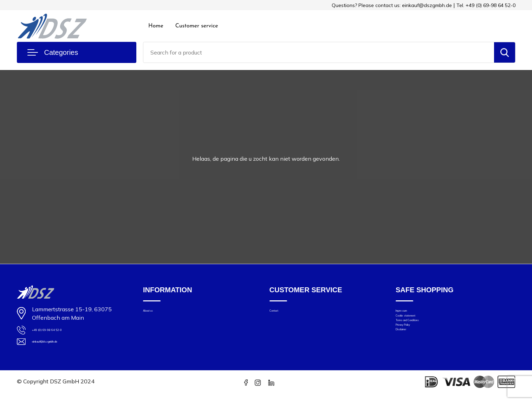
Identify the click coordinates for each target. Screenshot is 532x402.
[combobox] (319, 52)
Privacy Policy (413, 343)
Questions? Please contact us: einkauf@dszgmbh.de (392, 5)
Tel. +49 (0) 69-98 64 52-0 (486, 5)
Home (156, 26)
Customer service (197, 26)
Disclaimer (408, 353)
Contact (279, 313)
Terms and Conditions (422, 333)
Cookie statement (417, 323)
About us (154, 313)
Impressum (409, 313)
